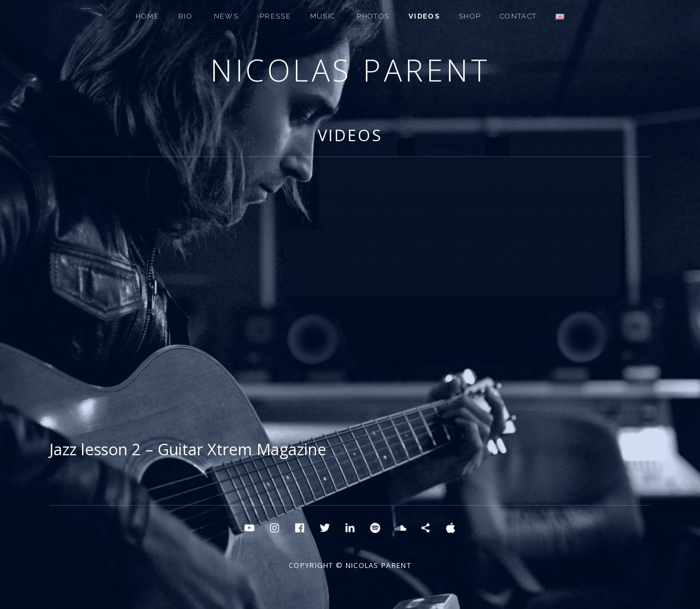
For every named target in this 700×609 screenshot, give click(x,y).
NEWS (226, 16)
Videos (424, 16)
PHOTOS (373, 16)
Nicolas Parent (350, 70)
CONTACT (518, 16)
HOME (147, 16)
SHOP (470, 16)
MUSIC (323, 16)
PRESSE (275, 16)
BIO (185, 16)
